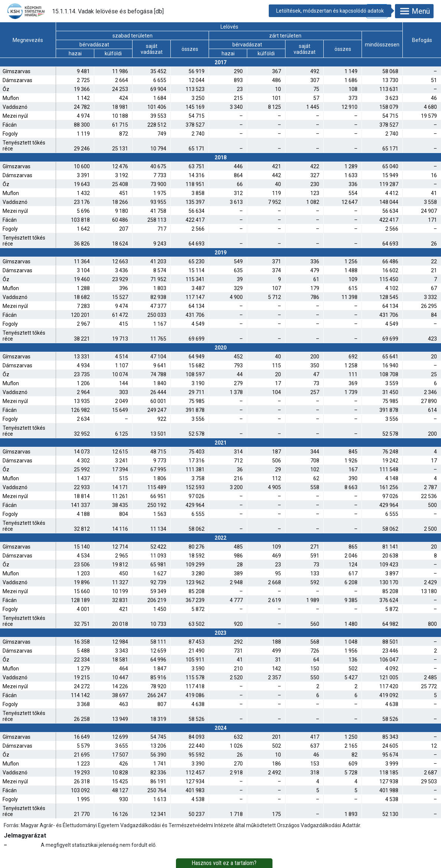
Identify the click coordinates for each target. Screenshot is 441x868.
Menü (414, 11)
